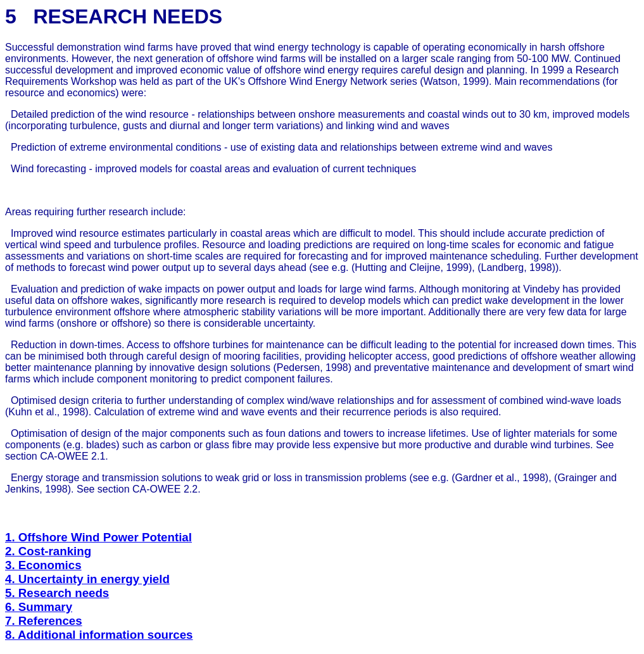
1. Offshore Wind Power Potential (98, 537)
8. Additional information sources (99, 635)
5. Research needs (57, 593)
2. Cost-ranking (48, 551)
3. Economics (43, 565)
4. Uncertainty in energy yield (87, 579)
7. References (44, 621)
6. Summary (39, 607)
